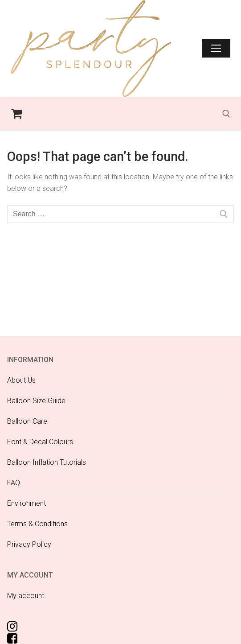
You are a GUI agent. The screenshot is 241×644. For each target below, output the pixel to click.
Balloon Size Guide (36, 401)
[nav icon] (216, 49)
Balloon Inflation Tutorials (47, 462)
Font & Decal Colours (40, 442)
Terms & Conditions (37, 524)
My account (26, 596)
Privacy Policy (29, 544)
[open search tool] (226, 114)
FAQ (14, 483)
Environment (27, 503)
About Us (21, 380)
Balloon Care (27, 421)
